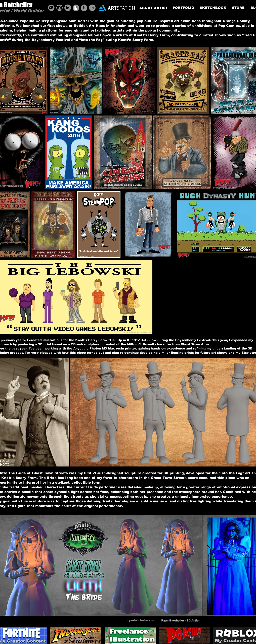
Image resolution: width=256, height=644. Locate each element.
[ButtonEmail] (51, 8)
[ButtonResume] (76, 8)
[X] (84, 8)
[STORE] (238, 8)
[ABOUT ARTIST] (153, 8)
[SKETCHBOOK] (213, 8)
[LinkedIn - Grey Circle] (68, 8)
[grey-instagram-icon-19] (59, 8)
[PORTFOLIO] (183, 8)
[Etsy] (92, 8)
